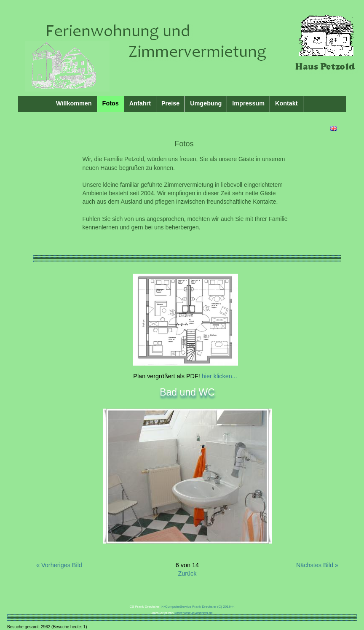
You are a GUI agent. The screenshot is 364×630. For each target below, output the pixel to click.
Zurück (187, 573)
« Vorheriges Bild (59, 565)
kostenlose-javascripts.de (193, 613)
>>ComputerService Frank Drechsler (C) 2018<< (197, 607)
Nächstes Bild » (317, 565)
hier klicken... (219, 376)
